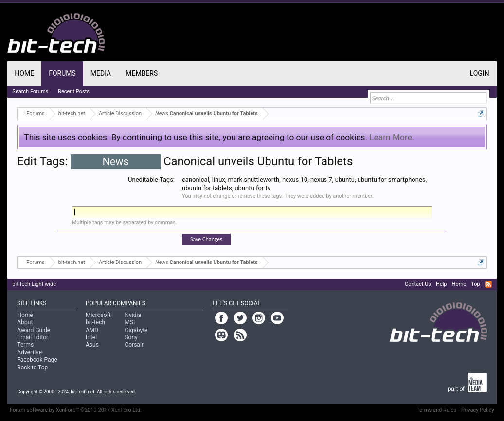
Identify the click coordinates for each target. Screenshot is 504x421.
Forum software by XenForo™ (76, 410)
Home (24, 73)
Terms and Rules (436, 410)
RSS (488, 284)
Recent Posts (74, 92)
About (25, 322)
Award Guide (34, 330)
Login (480, 73)
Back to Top (32, 368)
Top (475, 284)
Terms (25, 345)
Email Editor (33, 337)
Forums (62, 73)
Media (101, 73)
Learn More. (392, 137)
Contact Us (418, 284)
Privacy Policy (478, 410)
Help (441, 284)
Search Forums (30, 92)
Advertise (29, 352)
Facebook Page (37, 360)
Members (142, 73)
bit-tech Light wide (34, 284)
